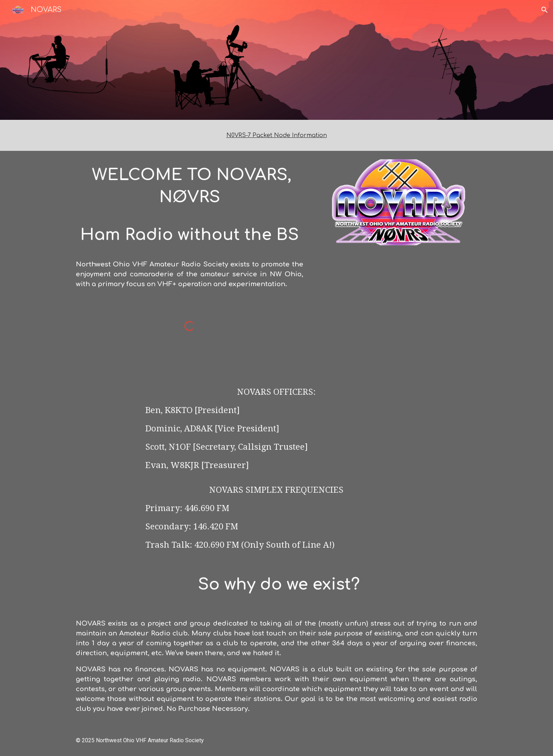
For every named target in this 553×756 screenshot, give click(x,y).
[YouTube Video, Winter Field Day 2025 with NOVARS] (398, 311)
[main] (276, 135)
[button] (545, 10)
